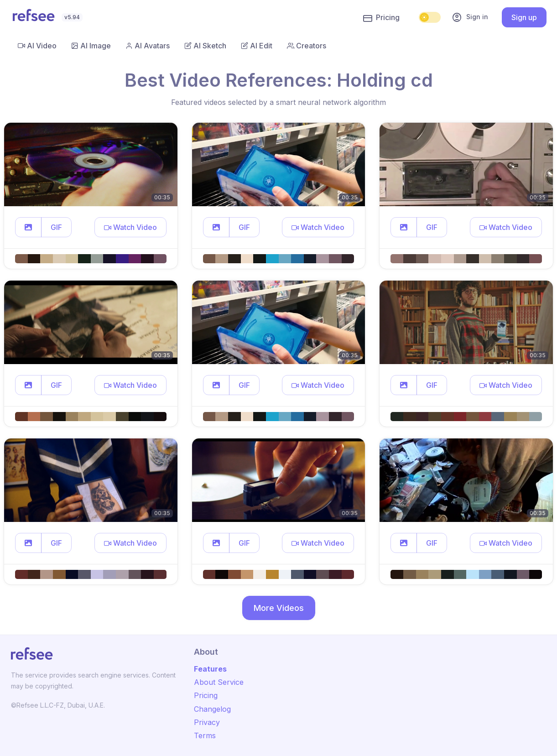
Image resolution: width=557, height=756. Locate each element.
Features (210, 669)
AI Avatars (148, 46)
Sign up (524, 17)
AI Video (37, 46)
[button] (28, 227)
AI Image (91, 46)
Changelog (212, 709)
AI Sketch (205, 46)
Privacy (207, 722)
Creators (307, 46)
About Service (219, 682)
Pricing (381, 18)
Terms (205, 735)
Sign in (470, 17)
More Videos (279, 608)
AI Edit (257, 46)
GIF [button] (56, 227)
